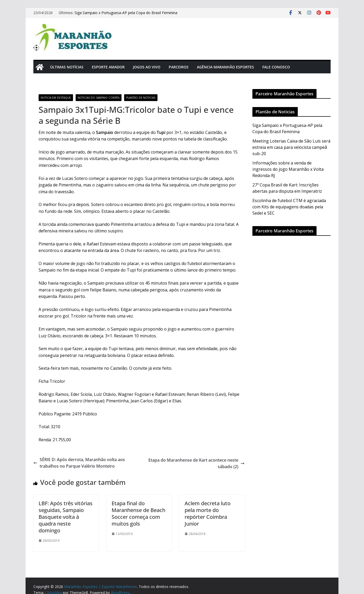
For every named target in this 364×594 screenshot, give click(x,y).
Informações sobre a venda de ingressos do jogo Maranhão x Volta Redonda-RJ (288, 169)
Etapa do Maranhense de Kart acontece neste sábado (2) (196, 463)
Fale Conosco (276, 67)
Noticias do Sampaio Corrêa (99, 98)
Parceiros (179, 67)
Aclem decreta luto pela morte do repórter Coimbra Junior (208, 513)
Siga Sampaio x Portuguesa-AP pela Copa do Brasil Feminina (126, 13)
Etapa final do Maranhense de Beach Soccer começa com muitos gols (138, 513)
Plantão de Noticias (141, 98)
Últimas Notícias (67, 67)
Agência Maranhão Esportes (225, 67)
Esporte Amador (108, 67)
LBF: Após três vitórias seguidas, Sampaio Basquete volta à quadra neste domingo (66, 517)
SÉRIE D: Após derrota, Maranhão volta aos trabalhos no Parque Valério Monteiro (79, 463)
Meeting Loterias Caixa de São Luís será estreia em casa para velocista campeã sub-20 (291, 147)
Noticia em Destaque (56, 98)
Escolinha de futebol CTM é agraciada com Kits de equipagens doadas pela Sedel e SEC (289, 207)
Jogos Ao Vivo (147, 67)
